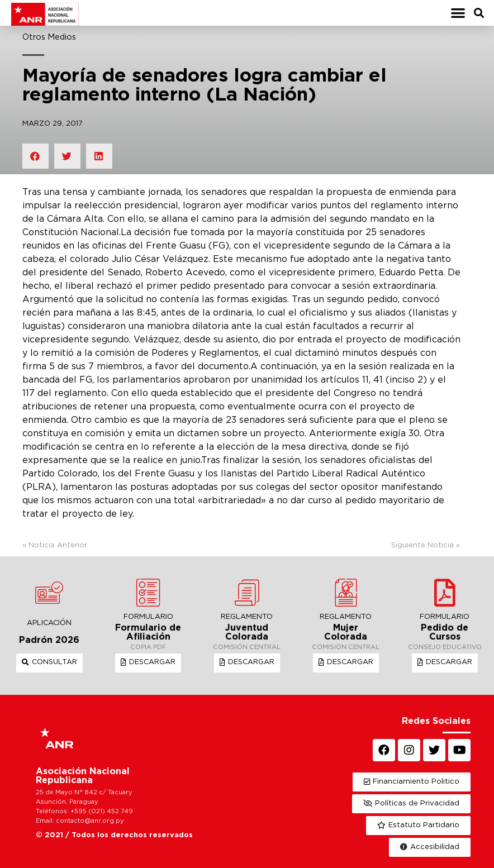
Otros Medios (49, 37)
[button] (458, 13)
